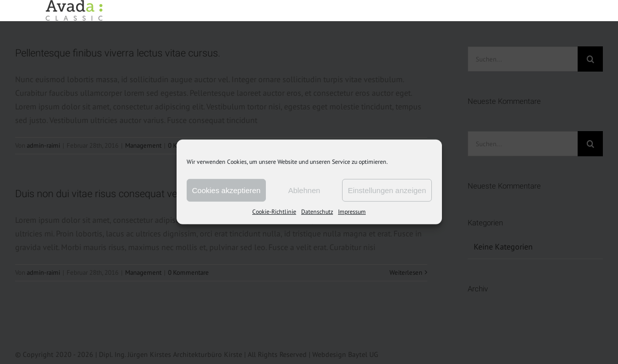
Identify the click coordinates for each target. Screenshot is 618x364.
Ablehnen (304, 190)
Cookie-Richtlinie (274, 211)
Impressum (352, 211)
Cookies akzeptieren (227, 190)
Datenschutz (317, 211)
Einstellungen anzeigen (387, 190)
